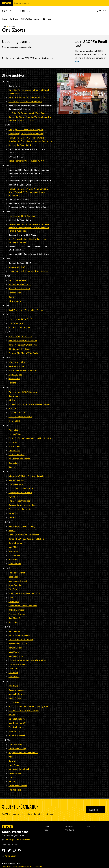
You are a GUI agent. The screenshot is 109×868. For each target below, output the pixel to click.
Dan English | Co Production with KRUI (25, 102)
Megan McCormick (17, 694)
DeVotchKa (14, 668)
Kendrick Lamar (16, 543)
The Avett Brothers (17, 614)
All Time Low (14, 631)
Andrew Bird (14, 379)
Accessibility (38, 866)
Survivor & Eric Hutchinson (20, 636)
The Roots (13, 673)
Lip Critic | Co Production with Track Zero (27, 113)
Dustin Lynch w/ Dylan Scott (21, 489)
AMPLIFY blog (26, 19)
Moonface (13, 513)
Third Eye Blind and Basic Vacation (24, 535)
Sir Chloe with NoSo (17, 267)
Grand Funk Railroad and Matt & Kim (25, 593)
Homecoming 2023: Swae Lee (22, 216)
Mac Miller (13, 547)
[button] (101, 11)
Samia (11, 297)
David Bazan (14, 731)
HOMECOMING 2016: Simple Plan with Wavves (29, 404)
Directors (47, 19)
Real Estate (14, 463)
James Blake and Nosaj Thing (22, 527)
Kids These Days (16, 618)
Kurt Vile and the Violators (20, 417)
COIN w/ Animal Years (18, 362)
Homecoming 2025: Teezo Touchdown (26, 134)
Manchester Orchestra (19, 581)
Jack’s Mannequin (16, 690)
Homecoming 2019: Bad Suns (22, 319)
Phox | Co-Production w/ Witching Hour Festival (30, 438)
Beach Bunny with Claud (19, 289)
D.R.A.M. (12, 400)
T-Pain (11, 598)
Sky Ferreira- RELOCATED (20, 493)
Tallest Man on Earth (18, 786)
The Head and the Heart (19, 509)
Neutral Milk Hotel (16, 455)
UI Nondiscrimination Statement (23, 866)
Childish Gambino (16, 610)
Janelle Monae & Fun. (18, 644)
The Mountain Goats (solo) (20, 501)
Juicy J (12, 531)
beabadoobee (15, 293)
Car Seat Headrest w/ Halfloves (23, 345)
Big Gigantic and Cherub (19, 459)
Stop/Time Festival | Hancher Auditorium (27, 97)
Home (5, 19)
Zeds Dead (13, 577)
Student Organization (22, 3)
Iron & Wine (14, 702)
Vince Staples (15, 430)
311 (10, 777)
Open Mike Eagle (16, 323)
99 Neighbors (15, 301)
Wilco (11, 757)
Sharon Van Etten (16, 480)
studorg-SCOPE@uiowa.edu (16, 840)
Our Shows (14, 19)
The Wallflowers (16, 484)
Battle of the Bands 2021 (20, 285)
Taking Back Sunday (17, 749)
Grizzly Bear (14, 560)
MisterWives (14, 451)
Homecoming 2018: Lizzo (20, 337)
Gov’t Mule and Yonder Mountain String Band (28, 707)
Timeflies (13, 589)
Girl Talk (12, 782)
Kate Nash (13, 686)
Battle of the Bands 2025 (20, 145)
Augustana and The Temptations (23, 753)
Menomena (14, 677)
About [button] (37, 19)
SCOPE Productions (17, 11)
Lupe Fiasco (14, 765)
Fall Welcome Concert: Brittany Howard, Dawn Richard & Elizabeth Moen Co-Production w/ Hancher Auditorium (29, 228)
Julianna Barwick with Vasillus (22, 505)
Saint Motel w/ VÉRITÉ (19, 366)
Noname (12, 383)
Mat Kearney (14, 555)
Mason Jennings (16, 656)
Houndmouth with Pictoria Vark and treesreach (29, 271)
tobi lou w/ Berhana (17, 280)
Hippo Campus (15, 375)
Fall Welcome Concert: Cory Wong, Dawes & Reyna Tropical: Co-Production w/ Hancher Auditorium (28, 192)
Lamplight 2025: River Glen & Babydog (26, 130)
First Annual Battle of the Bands (23, 370)
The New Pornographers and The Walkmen (28, 660)
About (46, 830)
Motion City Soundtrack (19, 769)
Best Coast (13, 551)
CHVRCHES (14, 442)
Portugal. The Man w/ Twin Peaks (23, 353)
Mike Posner (14, 652)
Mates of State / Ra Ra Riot (21, 640)
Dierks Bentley (15, 698)
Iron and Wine (15, 434)
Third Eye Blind (15, 744)
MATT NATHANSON (18, 723)
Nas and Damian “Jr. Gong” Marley (24, 711)
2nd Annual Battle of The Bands (23, 341)
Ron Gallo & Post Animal (19, 327)
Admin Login (10, 856)
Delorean (13, 517)
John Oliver (14, 622)
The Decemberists (17, 664)
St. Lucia (12, 408)
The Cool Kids (15, 790)
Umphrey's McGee (17, 735)
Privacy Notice (6, 866)
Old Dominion (14, 421)
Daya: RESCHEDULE (18, 413)
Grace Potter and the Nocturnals (23, 606)
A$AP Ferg (13, 497)
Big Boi (12, 715)
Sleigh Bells (14, 602)
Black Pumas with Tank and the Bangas (26, 310)
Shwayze (12, 761)
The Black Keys (15, 727)
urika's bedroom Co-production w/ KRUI (27, 161)
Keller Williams (15, 564)
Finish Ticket (14, 446)
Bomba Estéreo (15, 648)
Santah (12, 467)
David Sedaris (15, 585)
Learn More (96, 810)
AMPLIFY (91, 827)
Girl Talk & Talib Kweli (18, 719)
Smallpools (13, 396)
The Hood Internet (17, 573)
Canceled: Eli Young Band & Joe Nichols (26, 539)
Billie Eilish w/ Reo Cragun (20, 349)
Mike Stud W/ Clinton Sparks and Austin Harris (29, 476)
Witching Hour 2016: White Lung (23, 392)
